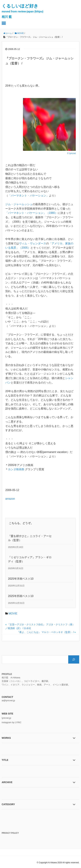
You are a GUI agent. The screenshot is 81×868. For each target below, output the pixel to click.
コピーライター (32, 681)
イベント (57, 685)
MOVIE (13, 614)
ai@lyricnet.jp (8, 700)
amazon (10, 499)
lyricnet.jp (6, 718)
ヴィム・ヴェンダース (33, 243)
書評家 (45, 681)
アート (47, 685)
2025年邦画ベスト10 (21, 596)
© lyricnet (71, 153)
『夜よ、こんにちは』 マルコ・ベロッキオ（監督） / (45, 632)
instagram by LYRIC (11, 722)
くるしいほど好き (22, 11)
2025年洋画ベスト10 (21, 579)
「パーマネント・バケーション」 (28, 196)
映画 (39, 685)
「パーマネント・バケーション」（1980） (31, 213)
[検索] (74, 659)
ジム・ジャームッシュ (19, 204)
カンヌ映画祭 (16, 469)
